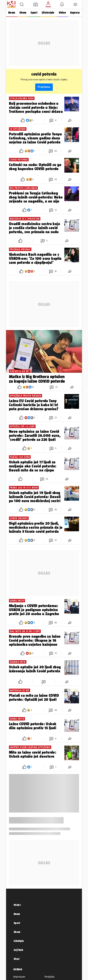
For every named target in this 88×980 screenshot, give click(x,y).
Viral (17, 959)
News (12, 13)
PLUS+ (17, 905)
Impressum (19, 977)
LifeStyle (19, 941)
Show (23, 13)
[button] (22, 4)
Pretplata (50, 977)
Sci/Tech (18, 950)
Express (75, 13)
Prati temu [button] (44, 87)
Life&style (48, 13)
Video (62, 13)
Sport (34, 13)
